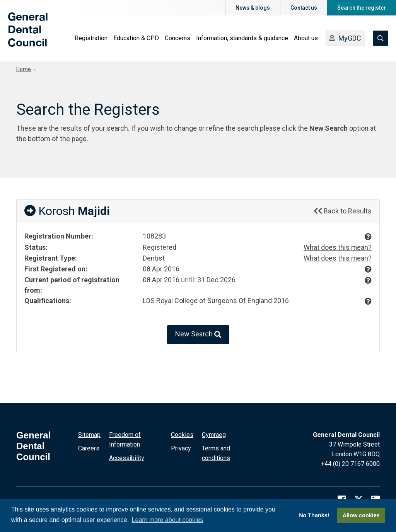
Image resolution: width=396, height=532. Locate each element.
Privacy (181, 448)
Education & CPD (136, 39)
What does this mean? (337, 247)
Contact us (304, 8)
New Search (198, 334)
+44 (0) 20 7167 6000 (350, 463)
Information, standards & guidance (242, 39)
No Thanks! (314, 515)
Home (24, 69)
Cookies (182, 434)
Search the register (362, 8)
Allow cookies (361, 515)
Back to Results (343, 211)
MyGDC (345, 39)
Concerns (178, 39)
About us (306, 39)
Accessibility (127, 457)
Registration (91, 39)
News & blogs (253, 8)
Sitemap (89, 434)
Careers (89, 448)
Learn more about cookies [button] (168, 520)
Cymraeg (214, 434)
